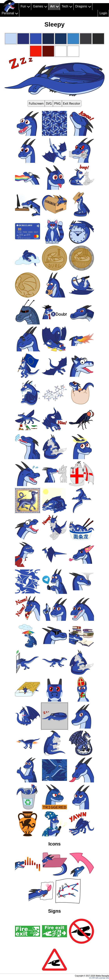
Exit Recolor (72, 103)
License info (104, 978)
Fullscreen (36, 103)
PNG (57, 103)
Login (103, 13)
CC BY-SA (94, 978)
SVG (49, 103)
